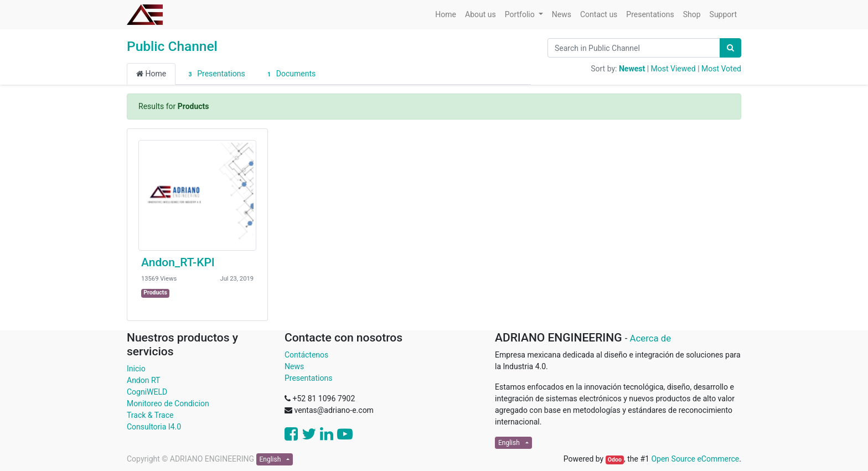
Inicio (136, 369)
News (294, 366)
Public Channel (172, 46)
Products (155, 293)
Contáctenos (306, 355)
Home (151, 74)
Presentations (215, 74)
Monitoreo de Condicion (168, 403)
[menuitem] (446, 15)
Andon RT (143, 380)
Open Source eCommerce (695, 459)
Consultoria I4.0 (154, 427)
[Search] (730, 48)
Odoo (615, 460)
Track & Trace (150, 415)
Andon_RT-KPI (178, 262)
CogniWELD (147, 392)
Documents (290, 74)
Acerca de (651, 338)
